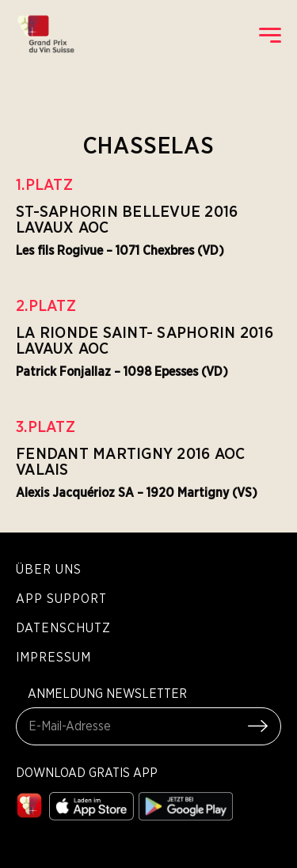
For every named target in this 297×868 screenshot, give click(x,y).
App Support (61, 598)
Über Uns (49, 569)
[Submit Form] (257, 726)
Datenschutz (63, 627)
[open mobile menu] (270, 35)
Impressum (53, 657)
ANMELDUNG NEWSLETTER (107, 694)
